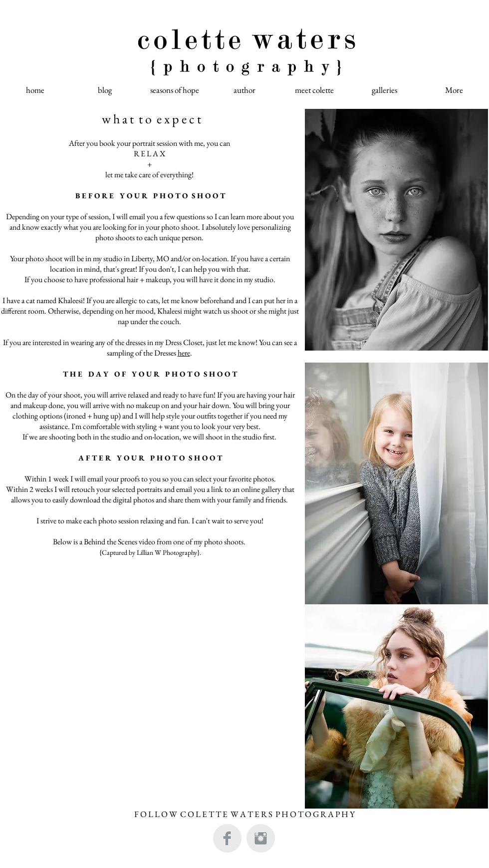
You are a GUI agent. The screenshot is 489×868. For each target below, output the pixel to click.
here (184, 353)
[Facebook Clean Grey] (227, 838)
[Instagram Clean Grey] (261, 838)
